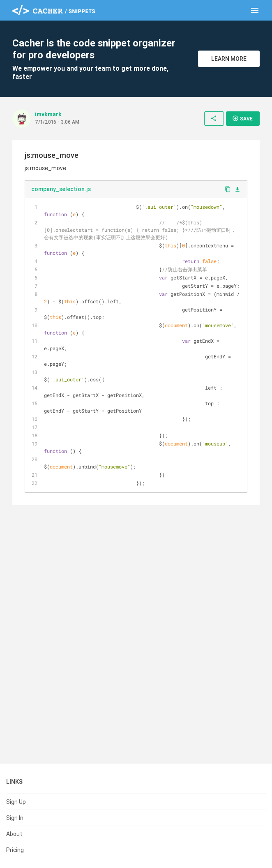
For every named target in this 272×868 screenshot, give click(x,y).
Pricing (15, 850)
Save (242, 118)
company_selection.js (61, 189)
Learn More (229, 59)
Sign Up (16, 802)
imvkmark (48, 114)
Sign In (15, 818)
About (14, 834)
